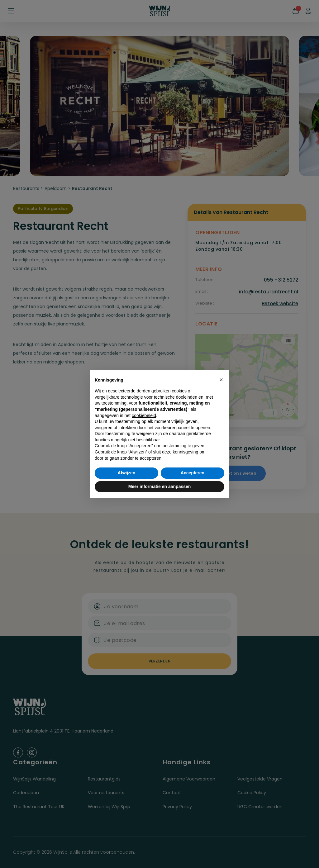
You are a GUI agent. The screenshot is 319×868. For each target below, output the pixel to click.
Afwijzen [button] (127, 473)
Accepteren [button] (193, 473)
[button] (221, 380)
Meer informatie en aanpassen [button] (160, 486)
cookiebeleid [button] (144, 415)
